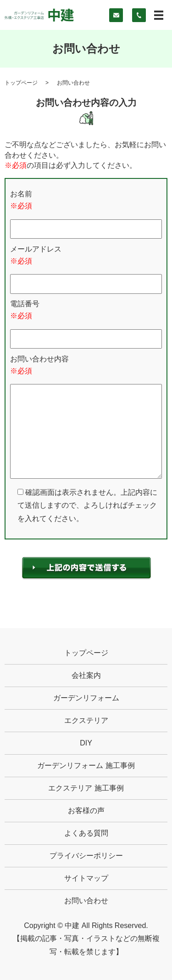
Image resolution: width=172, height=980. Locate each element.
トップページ (21, 83)
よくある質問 (86, 833)
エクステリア (86, 720)
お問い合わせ (86, 901)
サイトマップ (86, 878)
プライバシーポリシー (86, 856)
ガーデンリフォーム (86, 698)
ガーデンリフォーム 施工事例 (86, 765)
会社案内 (86, 675)
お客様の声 (86, 811)
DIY (86, 743)
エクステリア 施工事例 (86, 788)
